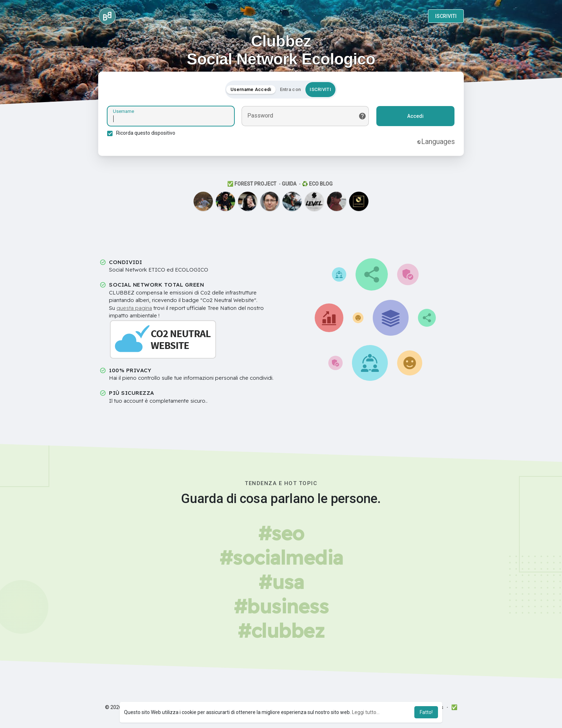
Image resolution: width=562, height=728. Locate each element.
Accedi (415, 116)
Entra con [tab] (290, 89)
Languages (436, 142)
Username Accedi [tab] (251, 89)
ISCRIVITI (446, 16)
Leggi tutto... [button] (366, 712)
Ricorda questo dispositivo (146, 133)
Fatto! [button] (426, 712)
